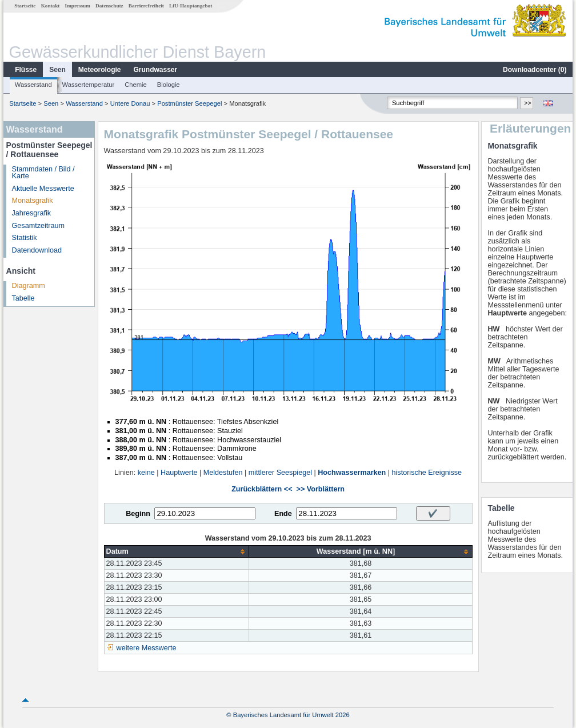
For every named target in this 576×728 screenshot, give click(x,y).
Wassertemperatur (89, 85)
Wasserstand (33, 85)
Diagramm (29, 286)
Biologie (169, 85)
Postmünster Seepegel (189, 103)
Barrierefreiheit (146, 6)
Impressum (78, 6)
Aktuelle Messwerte (43, 189)
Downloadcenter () (535, 70)
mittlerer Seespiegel (280, 473)
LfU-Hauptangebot (191, 6)
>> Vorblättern (321, 489)
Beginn (138, 514)
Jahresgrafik (32, 213)
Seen (57, 70)
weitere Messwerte (147, 648)
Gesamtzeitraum (38, 226)
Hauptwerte (179, 473)
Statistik (25, 238)
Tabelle (23, 298)
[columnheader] (177, 552)
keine (146, 473)
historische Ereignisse (427, 473)
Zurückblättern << (262, 489)
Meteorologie (100, 70)
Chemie (136, 85)
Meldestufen (223, 473)
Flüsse (26, 70)
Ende (283, 514)
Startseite (25, 6)
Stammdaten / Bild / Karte (43, 173)
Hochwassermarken (352, 473)
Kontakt (51, 6)
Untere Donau (130, 103)
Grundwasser (156, 70)
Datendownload (37, 250)
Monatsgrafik (33, 201)
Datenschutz (109, 6)
